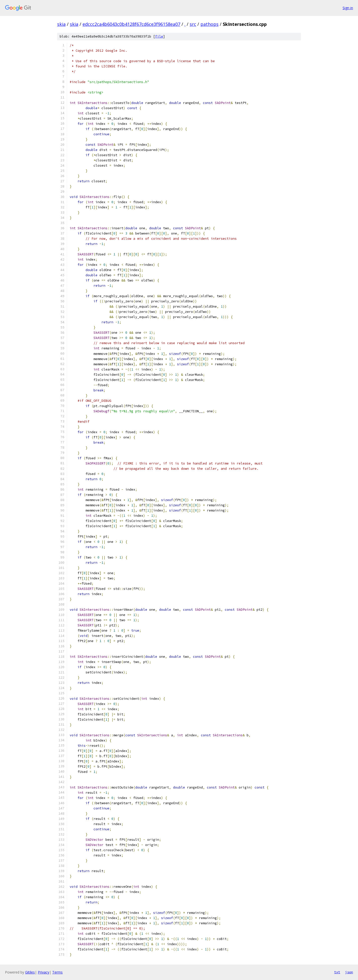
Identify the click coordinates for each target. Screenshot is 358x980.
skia (61, 24)
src (193, 24)
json (349, 972)
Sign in (348, 8)
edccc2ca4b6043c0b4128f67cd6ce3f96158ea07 (131, 24)
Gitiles (30, 972)
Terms (57, 972)
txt (337, 972)
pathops (209, 24)
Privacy (44, 972)
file (159, 36)
